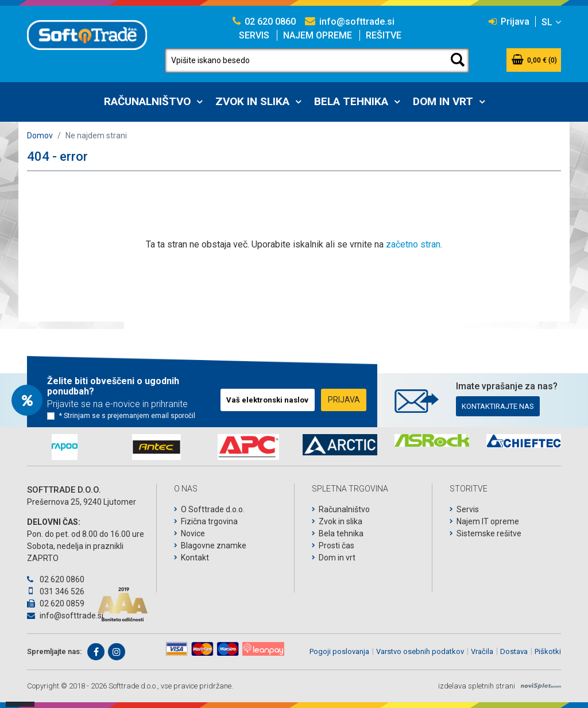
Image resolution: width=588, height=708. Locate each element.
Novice (193, 533)
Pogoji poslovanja (339, 651)
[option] (64, 447)
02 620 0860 (264, 22)
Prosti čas (336, 545)
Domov (40, 136)
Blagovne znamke (214, 545)
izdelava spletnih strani (477, 686)
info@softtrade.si (350, 22)
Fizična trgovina (209, 521)
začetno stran (413, 244)
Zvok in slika (252, 101)
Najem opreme (318, 35)
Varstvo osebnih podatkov (420, 651)
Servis (254, 35)
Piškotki (548, 651)
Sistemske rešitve (489, 533)
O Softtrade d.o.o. (213, 509)
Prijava (509, 22)
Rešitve (384, 35)
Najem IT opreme (488, 521)
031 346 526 (56, 591)
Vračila (482, 651)
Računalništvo (147, 101)
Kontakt (195, 558)
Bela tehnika (351, 101)
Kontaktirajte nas (498, 406)
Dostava (514, 651)
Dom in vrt (443, 101)
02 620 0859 (56, 603)
